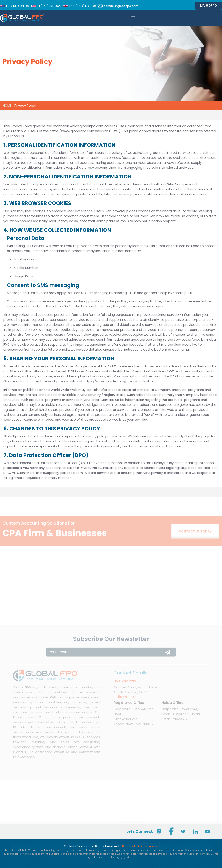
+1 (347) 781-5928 (46, 6)
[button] (133, 18)
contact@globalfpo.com (118, 6)
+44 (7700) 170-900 (80, 6)
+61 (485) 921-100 (15, 6)
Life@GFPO (208, 6)
